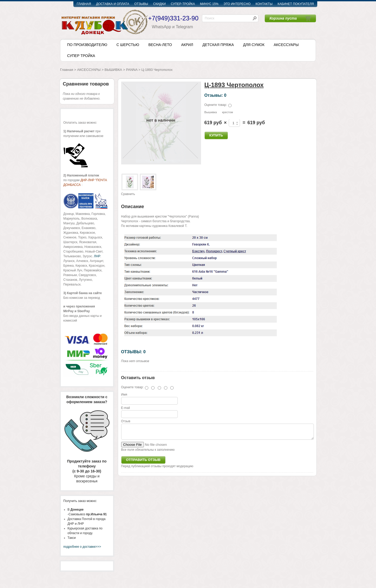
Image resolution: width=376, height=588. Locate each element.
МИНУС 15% (209, 4)
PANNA (132, 70)
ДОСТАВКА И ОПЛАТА (113, 4)
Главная (67, 70)
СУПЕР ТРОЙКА (81, 56)
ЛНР (97, 256)
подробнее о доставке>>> (82, 547)
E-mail (126, 408)
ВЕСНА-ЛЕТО (160, 45)
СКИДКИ (160, 4)
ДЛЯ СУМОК (254, 45)
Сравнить (128, 194)
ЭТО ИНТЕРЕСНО (237, 4)
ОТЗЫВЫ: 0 (133, 352)
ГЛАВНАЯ (84, 4)
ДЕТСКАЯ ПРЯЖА (218, 45)
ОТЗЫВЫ (141, 4)
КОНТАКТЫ (264, 4)
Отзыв (126, 421)
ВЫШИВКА (113, 70)
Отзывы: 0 (215, 95)
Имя (124, 395)
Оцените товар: (216, 105)
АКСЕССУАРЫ (286, 45)
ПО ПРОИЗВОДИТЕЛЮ (87, 45)
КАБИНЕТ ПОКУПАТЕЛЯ (296, 4)
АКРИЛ (187, 45)
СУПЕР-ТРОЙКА (183, 4)
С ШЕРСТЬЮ (128, 45)
